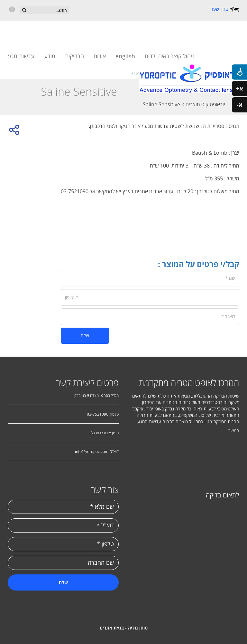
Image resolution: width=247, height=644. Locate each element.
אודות (100, 56)
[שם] (150, 278)
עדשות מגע (21, 56)
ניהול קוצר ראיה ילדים (170, 56)
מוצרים (192, 104)
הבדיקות (74, 56)
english (125, 56)
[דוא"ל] (150, 317)
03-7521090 (98, 414)
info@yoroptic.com (92, 451)
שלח (85, 336)
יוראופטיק (215, 104)
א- (240, 105)
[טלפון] (150, 297)
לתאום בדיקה (223, 495)
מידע (50, 56)
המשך (234, 431)
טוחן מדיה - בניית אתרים (124, 628)
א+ (240, 88)
